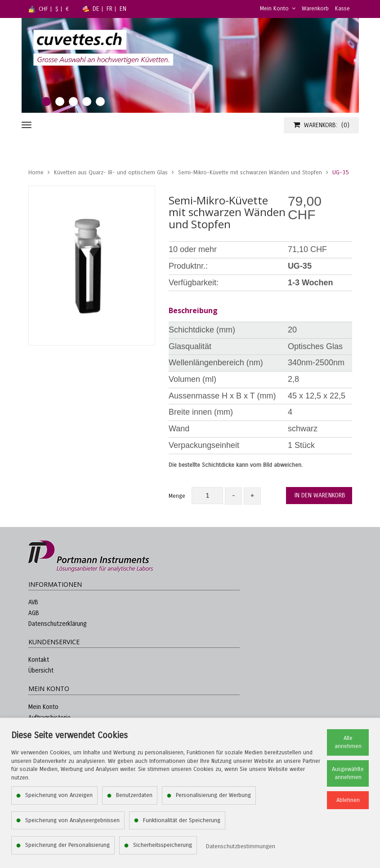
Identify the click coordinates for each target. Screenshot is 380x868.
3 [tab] (73, 102)
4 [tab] (87, 102)
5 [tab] (100, 102)
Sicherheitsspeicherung (163, 845)
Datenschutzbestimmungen (241, 846)
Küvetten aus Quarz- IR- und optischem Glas (111, 173)
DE (96, 9)
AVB (33, 602)
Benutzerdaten (134, 795)
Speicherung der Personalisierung (67, 845)
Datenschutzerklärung (57, 624)
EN (123, 9)
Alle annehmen (348, 742)
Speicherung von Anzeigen (59, 795)
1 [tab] (46, 102)
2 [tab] (60, 102)
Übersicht (41, 671)
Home (36, 173)
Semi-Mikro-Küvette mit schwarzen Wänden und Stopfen (250, 173)
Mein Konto (278, 9)
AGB (34, 613)
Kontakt (39, 660)
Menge (177, 496)
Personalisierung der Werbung (213, 795)
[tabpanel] (190, 65)
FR (110, 9)
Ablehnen (348, 800)
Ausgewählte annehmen (348, 773)
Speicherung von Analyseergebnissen (72, 820)
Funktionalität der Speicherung (182, 820)
